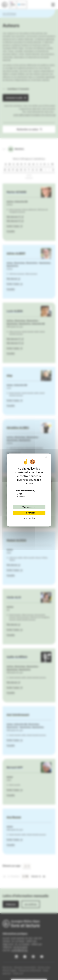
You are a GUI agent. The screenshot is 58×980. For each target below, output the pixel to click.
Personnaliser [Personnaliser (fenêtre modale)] (29, 518)
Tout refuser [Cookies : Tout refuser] (29, 513)
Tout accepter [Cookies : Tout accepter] (29, 507)
